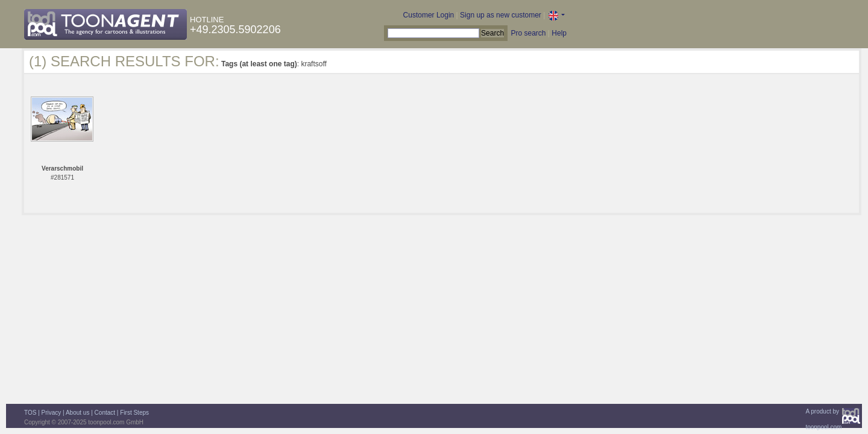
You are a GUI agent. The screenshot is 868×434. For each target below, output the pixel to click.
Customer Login (429, 15)
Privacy (52, 413)
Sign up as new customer (501, 15)
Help (559, 33)
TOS (30, 413)
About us (77, 413)
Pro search (528, 33)
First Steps (134, 413)
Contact (105, 413)
